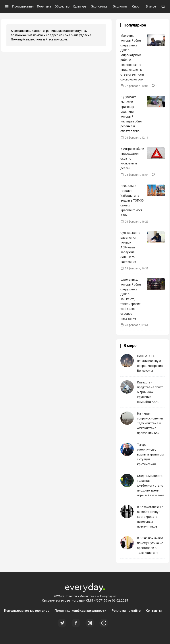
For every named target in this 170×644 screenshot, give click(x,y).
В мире (151, 6)
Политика (44, 6)
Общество (62, 6)
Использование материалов (27, 611)
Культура (80, 6)
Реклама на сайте (126, 611)
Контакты (154, 611)
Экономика (99, 6)
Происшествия (23, 6)
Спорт (136, 6)
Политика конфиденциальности (80, 611)
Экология (120, 6)
